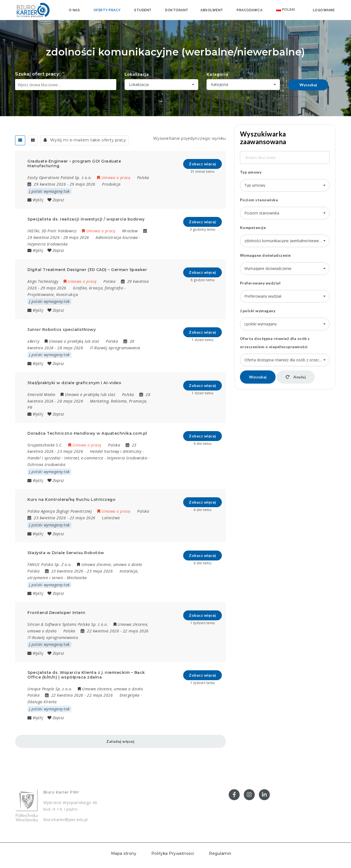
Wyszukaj (308, 85)
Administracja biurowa (117, 237)
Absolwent (212, 10)
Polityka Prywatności (173, 853)
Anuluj (296, 377)
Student (143, 10)
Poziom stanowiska (259, 200)
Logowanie (323, 10)
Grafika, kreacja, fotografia (98, 288)
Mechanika (77, 578)
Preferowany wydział (260, 283)
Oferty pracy (107, 10)
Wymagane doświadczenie (265, 255)
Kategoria (217, 74)
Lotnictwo (111, 518)
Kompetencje (253, 228)
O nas (74, 10)
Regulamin (220, 853)
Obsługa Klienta (42, 702)
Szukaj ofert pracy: (38, 74)
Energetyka (130, 695)
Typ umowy (251, 172)
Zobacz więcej (203, 164)
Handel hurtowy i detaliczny (116, 451)
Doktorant (177, 10)
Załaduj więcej (120, 741)
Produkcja (111, 184)
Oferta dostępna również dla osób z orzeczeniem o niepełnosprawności (275, 343)
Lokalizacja (137, 74)
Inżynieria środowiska (48, 244)
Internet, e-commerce (84, 458)
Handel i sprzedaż (44, 458)
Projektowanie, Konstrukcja (53, 295)
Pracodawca (250, 10)
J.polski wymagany (258, 311)
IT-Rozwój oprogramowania (115, 348)
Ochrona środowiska (46, 464)
